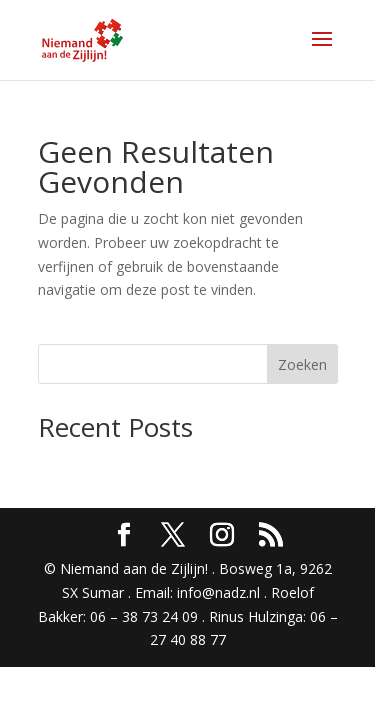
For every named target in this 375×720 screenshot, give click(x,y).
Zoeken (302, 364)
